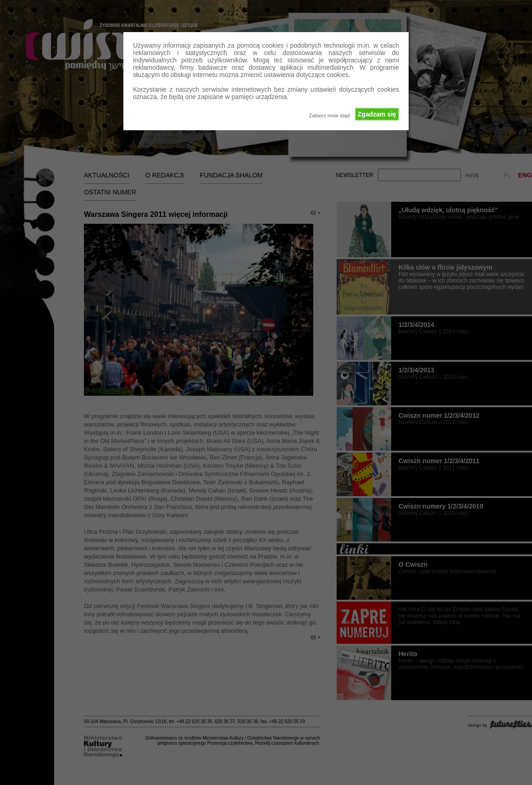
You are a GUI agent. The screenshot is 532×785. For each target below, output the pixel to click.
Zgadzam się (377, 114)
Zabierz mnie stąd (329, 116)
